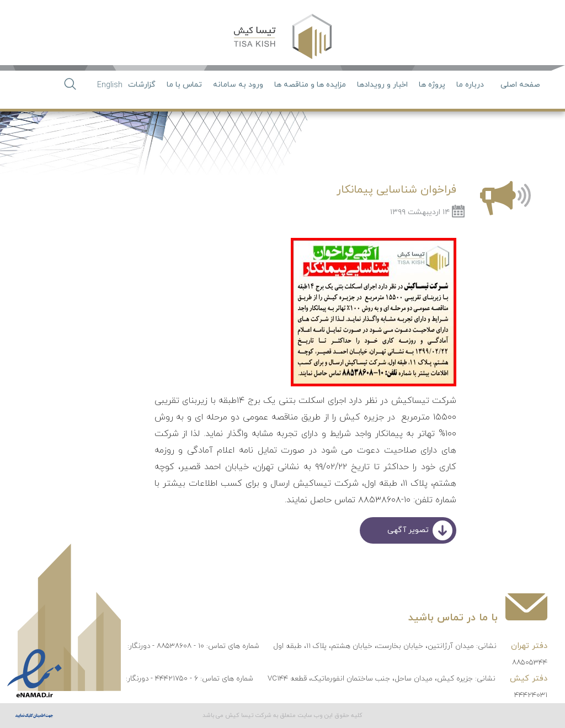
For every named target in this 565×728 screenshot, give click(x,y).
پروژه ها (432, 85)
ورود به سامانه (238, 85)
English (110, 85)
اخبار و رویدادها (382, 85)
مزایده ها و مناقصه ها (310, 85)
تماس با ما (184, 85)
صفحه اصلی (520, 85)
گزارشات (142, 85)
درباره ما (470, 85)
